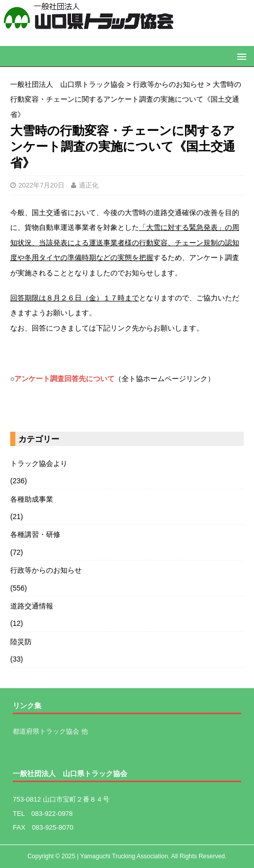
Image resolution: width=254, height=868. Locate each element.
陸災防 (21, 642)
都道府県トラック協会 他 (50, 731)
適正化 (89, 185)
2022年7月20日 (41, 185)
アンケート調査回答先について (64, 379)
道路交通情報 (32, 606)
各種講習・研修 (35, 534)
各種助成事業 (32, 499)
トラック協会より (39, 463)
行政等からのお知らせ (46, 570)
